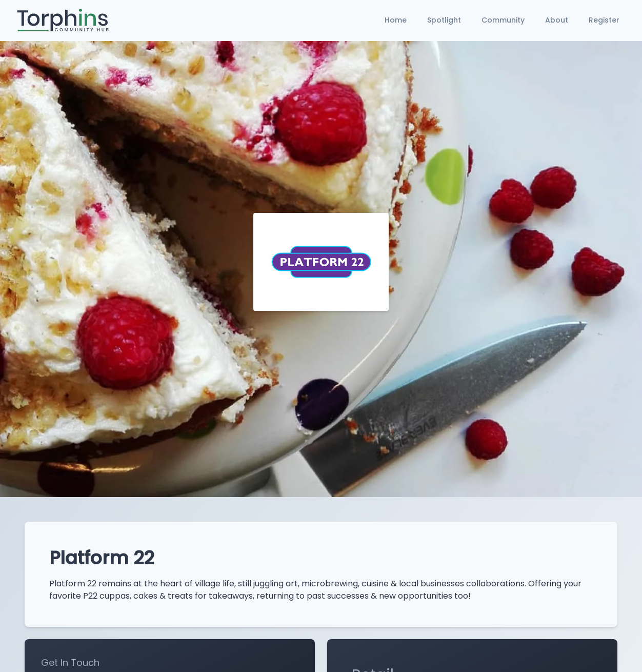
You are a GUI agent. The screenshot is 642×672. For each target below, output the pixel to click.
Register (604, 20)
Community (503, 20)
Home (396, 20)
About (557, 20)
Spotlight (444, 20)
